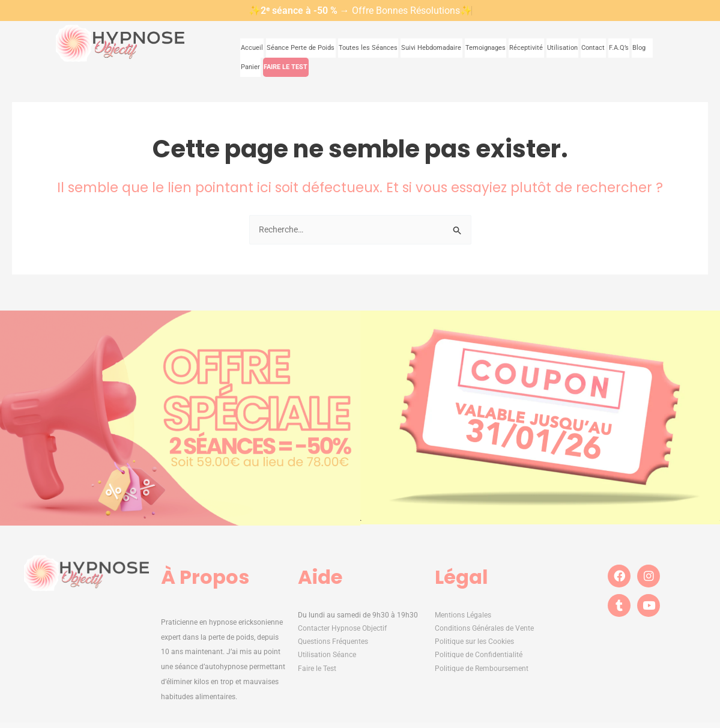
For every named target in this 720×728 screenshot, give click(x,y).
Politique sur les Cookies (474, 643)
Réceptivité (499, 47)
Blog (611, 47)
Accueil (252, 47)
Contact (563, 47)
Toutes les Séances (356, 47)
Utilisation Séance (327, 656)
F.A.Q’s (589, 47)
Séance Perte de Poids (297, 47)
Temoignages (461, 47)
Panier (639, 47)
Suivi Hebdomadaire (412, 47)
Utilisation (533, 47)
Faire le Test (318, 669)
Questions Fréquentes (333, 643)
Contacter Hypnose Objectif (342, 629)
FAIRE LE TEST (262, 66)
